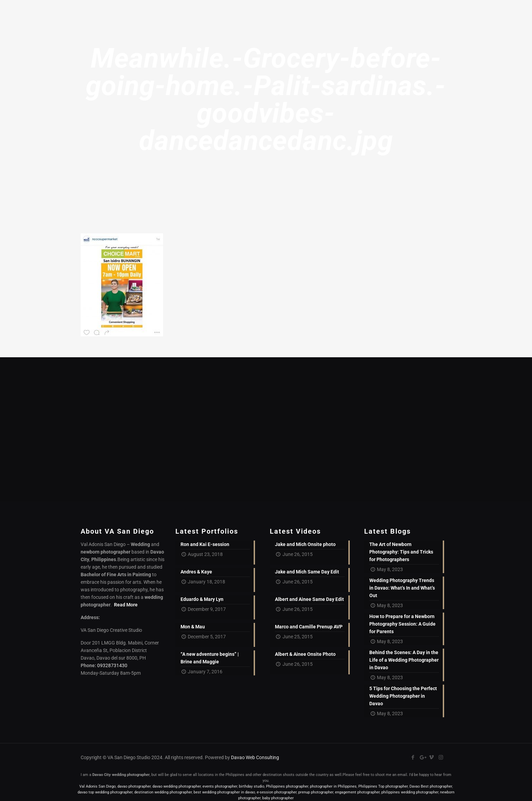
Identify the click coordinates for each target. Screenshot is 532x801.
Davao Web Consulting (255, 757)
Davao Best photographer (431, 786)
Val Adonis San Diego (97, 786)
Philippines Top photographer (383, 786)
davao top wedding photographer (105, 792)
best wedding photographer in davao (224, 792)
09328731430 (112, 665)
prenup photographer (316, 792)
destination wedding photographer (163, 792)
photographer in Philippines (333, 786)
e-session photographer (277, 792)
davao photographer (134, 786)
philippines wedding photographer (410, 792)
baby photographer (278, 798)
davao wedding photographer (177, 786)
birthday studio (252, 786)
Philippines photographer (287, 786)
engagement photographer (357, 792)
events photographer (220, 786)
